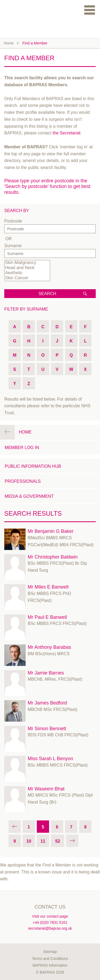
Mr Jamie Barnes (46, 673)
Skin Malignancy (27, 263)
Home (9, 43)
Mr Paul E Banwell (47, 617)
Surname (13, 246)
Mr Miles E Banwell (48, 587)
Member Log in (22, 448)
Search (47, 294)
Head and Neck (27, 268)
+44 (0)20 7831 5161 (50, 922)
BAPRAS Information (50, 965)
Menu (90, 10)
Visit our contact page (50, 916)
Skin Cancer (27, 278)
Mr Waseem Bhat (46, 789)
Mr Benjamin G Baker (51, 531)
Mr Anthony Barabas (49, 647)
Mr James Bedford (47, 703)
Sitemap (50, 952)
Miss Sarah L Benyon (50, 759)
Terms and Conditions (50, 959)
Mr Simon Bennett (47, 729)
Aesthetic (27, 273)
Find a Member (35, 43)
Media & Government (29, 496)
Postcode (13, 221)
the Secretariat (66, 133)
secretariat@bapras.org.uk (50, 928)
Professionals (23, 481)
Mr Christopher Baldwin (53, 557)
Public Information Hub (33, 466)
